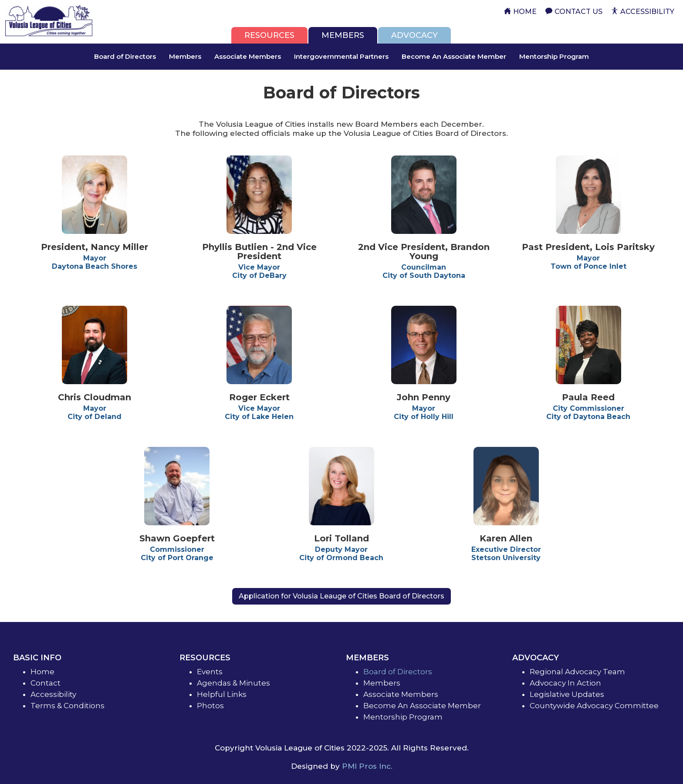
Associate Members (248, 56)
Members (185, 56)
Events (210, 672)
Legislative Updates (567, 694)
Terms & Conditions (68, 706)
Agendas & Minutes (233, 683)
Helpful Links (222, 694)
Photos (210, 706)
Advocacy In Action (565, 683)
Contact (46, 683)
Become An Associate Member (454, 56)
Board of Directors (125, 56)
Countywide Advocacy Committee (594, 706)
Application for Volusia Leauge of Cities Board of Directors (341, 596)
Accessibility (53, 694)
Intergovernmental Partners (341, 56)
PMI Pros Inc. (367, 766)
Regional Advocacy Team (577, 672)
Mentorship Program (554, 56)
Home (42, 672)
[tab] (269, 35)
